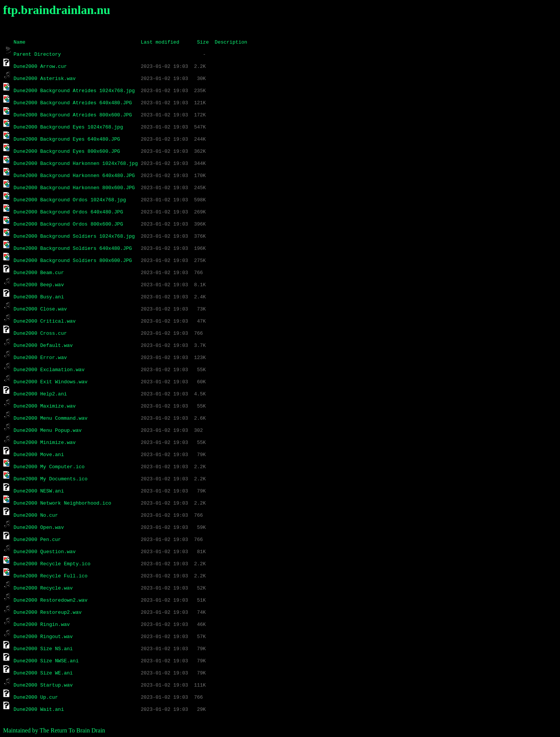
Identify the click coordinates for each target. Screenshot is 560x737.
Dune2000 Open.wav (39, 527)
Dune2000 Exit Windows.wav (51, 381)
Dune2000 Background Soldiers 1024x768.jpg (74, 236)
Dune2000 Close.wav (40, 309)
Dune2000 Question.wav (45, 551)
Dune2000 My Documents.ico (51, 478)
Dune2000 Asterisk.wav (45, 78)
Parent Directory (37, 54)
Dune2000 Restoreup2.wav (48, 612)
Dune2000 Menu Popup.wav (48, 430)
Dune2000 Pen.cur (37, 539)
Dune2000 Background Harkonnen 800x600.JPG (74, 187)
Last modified (160, 42)
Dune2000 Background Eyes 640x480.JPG (67, 139)
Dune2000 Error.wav (40, 357)
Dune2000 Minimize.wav (45, 442)
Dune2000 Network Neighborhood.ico (62, 503)
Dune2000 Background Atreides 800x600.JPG (73, 114)
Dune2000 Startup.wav (43, 685)
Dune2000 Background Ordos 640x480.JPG (68, 212)
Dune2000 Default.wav (43, 345)
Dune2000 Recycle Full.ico (51, 575)
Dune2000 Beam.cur (39, 272)
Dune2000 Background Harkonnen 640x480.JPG (74, 175)
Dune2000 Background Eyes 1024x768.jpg (68, 127)
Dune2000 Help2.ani (40, 394)
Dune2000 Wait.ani (39, 709)
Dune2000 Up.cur (36, 697)
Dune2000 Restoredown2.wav (51, 600)
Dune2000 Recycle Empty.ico (52, 563)
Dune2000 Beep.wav (39, 284)
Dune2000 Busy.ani (39, 296)
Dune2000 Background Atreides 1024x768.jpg (74, 90)
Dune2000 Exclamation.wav (49, 369)
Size (203, 42)
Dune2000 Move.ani (39, 454)
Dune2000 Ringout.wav (43, 636)
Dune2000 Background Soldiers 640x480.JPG (73, 248)
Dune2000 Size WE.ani (43, 673)
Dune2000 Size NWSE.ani (46, 660)
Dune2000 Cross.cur (40, 333)
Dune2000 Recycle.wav (43, 588)
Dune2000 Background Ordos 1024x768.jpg (70, 199)
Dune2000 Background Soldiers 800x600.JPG (73, 260)
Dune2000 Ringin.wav (42, 624)
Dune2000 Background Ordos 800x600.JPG (68, 224)
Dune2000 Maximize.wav (45, 406)
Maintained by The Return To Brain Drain (54, 730)
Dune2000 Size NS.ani (43, 648)
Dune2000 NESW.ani (39, 491)
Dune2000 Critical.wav (45, 321)
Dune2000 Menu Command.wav (51, 418)
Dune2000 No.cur (36, 515)
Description (231, 42)
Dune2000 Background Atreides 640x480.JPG (73, 102)
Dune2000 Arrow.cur (40, 66)
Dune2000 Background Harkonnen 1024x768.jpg (76, 163)
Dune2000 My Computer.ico (49, 466)
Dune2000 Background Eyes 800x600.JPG (67, 151)
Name (20, 42)
